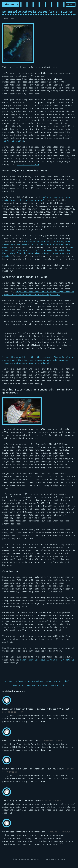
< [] (37, 681)
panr (63, 859)
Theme (47, 859)
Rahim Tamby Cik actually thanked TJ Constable (47, 660)
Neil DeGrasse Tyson (28, 165)
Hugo (37, 859)
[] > (39, 686)
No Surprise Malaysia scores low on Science (38, 12)
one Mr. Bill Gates (13, 141)
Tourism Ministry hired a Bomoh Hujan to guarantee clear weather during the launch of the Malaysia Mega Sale (36, 244)
